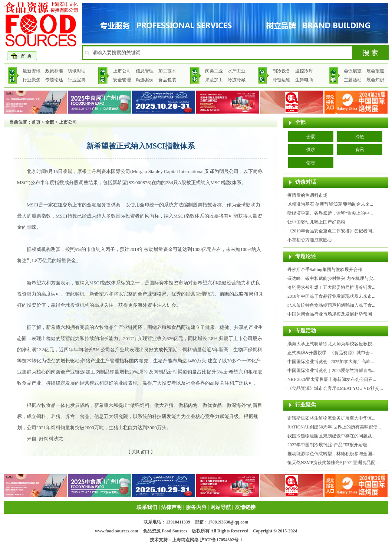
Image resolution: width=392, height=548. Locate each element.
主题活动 (353, 80)
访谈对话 (77, 71)
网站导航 (221, 507)
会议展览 (353, 71)
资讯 (360, 150)
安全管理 (122, 80)
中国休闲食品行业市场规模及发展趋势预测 (330, 314)
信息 (311, 163)
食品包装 (167, 80)
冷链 (360, 137)
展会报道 (375, 71)
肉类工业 (214, 71)
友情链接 (245, 507)
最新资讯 (32, 71)
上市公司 (122, 71)
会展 (311, 137)
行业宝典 (77, 80)
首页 (36, 122)
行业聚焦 (32, 80)
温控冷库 (304, 71)
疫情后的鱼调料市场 (307, 195)
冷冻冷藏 (237, 80)
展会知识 (375, 80)
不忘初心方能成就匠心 (310, 240)
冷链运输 (281, 80)
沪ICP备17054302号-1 (221, 540)
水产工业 (237, 71)
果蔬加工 (214, 80)
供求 (311, 150)
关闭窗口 (141, 452)
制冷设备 (281, 71)
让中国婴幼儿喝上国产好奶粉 (316, 222)
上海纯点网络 (185, 540)
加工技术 (167, 71)
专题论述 (54, 80)
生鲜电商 (304, 80)
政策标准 (54, 71)
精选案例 (145, 80)
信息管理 (145, 71)
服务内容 (196, 507)
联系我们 (147, 507)
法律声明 (171, 507)
